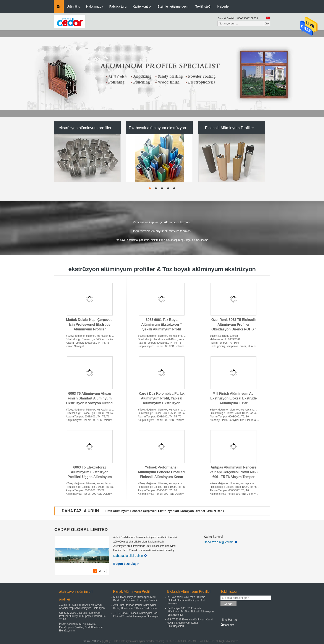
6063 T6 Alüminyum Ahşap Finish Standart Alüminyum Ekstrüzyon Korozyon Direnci (90, 398)
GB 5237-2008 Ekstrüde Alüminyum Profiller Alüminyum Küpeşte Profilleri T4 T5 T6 (82, 616)
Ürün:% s (73, 6)
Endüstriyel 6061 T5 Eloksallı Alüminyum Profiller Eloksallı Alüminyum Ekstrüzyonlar (190, 612)
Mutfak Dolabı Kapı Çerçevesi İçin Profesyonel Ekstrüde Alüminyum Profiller (90, 324)
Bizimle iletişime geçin (173, 6)
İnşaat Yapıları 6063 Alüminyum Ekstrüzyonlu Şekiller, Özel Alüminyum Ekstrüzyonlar (81, 627)
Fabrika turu (118, 6)
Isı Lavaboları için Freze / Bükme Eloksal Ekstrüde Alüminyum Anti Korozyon (186, 600)
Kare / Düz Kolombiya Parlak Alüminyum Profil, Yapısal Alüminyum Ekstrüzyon (162, 398)
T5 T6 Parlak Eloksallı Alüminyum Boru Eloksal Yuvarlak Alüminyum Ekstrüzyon (136, 615)
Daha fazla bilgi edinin (130, 556)
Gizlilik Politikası (92, 641)
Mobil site (227, 625)
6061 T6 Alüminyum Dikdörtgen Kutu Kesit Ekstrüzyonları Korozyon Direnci (135, 599)
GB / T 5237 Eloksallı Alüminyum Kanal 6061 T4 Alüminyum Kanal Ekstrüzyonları (190, 623)
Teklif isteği (203, 6)
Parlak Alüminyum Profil (131, 592)
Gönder (228, 604)
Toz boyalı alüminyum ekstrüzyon (157, 128)
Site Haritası (230, 620)
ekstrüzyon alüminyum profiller (85, 128)
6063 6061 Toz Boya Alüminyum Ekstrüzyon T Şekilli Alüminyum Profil (162, 324)
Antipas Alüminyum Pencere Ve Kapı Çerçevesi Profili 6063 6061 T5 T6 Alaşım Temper (233, 472)
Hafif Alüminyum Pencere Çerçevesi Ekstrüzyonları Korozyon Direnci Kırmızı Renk (165, 511)
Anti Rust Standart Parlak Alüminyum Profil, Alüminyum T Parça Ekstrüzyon (135, 607)
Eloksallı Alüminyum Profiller (230, 128)
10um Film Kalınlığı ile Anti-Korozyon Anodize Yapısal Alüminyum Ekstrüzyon (82, 606)
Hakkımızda (95, 6)
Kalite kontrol (142, 6)
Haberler (224, 6)
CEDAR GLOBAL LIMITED (81, 530)
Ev (59, 6)
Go (267, 23)
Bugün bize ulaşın (126, 564)
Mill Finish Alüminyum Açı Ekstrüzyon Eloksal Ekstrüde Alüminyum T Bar (233, 398)
